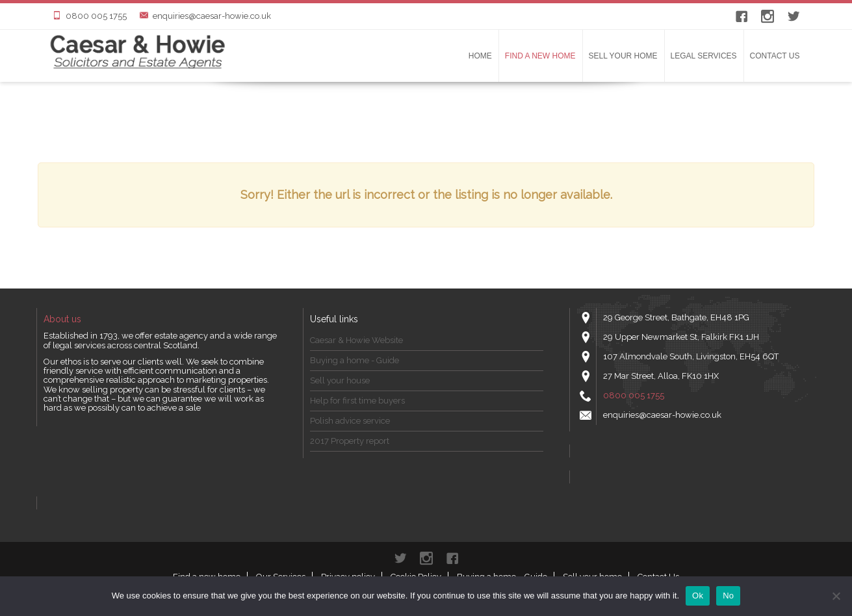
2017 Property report (350, 441)
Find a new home (540, 56)
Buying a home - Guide (355, 360)
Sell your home (623, 56)
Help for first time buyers (357, 401)
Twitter (794, 16)
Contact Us (775, 56)
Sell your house (340, 380)
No (728, 596)
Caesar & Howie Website (356, 340)
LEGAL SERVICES (704, 56)
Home (480, 56)
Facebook (742, 16)
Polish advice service (350, 421)
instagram (768, 16)
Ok (698, 596)
